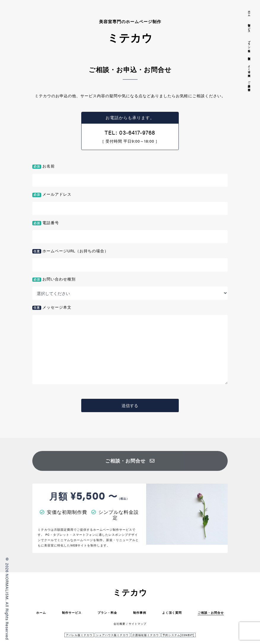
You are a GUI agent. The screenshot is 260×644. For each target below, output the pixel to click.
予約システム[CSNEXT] (178, 635)
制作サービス (72, 612)
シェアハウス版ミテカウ (112, 635)
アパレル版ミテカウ (79, 635)
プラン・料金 (107, 612)
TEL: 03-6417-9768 (130, 132)
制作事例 (140, 612)
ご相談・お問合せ (130, 461)
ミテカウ (130, 592)
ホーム (41, 612)
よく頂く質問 (172, 612)
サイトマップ (138, 624)
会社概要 (119, 624)
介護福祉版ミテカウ (146, 635)
